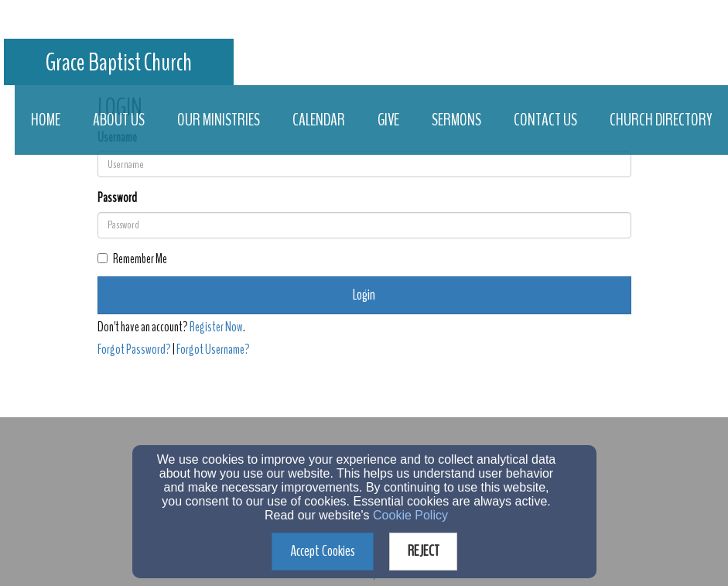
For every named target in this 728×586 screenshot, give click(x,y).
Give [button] (388, 120)
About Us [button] (119, 120)
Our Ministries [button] (219, 120)
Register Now (216, 327)
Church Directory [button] (661, 120)
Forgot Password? (134, 350)
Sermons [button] (456, 120)
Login (364, 295)
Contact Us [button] (545, 120)
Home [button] (46, 120)
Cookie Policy (410, 515)
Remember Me (132, 259)
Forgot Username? (213, 350)
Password (117, 198)
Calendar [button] (319, 120)
